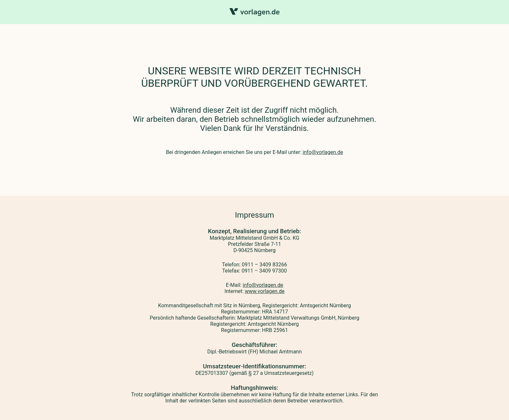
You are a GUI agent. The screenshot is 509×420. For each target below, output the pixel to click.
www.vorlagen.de (265, 291)
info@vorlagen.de (323, 152)
